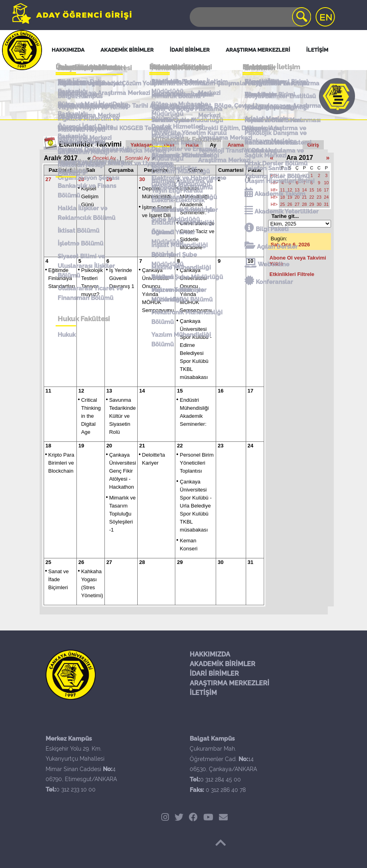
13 (109, 391)
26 (81, 562)
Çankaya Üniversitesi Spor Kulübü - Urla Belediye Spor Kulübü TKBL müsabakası (196, 506)
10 (251, 261)
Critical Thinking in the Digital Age (91, 416)
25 (48, 562)
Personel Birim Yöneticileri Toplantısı (197, 463)
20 (109, 446)
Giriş (313, 145)
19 (81, 446)
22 (180, 446)
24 (251, 446)
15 (180, 391)
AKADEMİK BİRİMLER (223, 664)
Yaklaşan (142, 145)
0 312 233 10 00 (76, 789)
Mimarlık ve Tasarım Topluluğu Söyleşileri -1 (122, 514)
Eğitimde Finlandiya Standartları (62, 278)
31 (251, 562)
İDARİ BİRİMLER (214, 674)
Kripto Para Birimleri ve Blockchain (61, 463)
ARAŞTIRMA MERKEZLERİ (230, 683)
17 (251, 391)
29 (109, 179)
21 (142, 446)
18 (48, 446)
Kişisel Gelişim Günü (90, 196)
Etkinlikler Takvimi (90, 144)
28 (81, 179)
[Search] (250, 17)
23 (221, 446)
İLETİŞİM (203, 693)
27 (48, 179)
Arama (235, 145)
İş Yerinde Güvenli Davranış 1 (122, 278)
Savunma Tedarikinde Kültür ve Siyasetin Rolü (123, 416)
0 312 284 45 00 (221, 779)
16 (221, 391)
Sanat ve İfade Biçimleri (59, 579)
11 (48, 391)
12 (81, 391)
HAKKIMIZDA (210, 654)
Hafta (192, 145)
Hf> (274, 175)
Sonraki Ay (138, 158)
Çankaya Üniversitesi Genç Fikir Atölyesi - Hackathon (123, 471)
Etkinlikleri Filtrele (292, 274)
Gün (169, 145)
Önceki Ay (104, 158)
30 (142, 179)
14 (142, 391)
